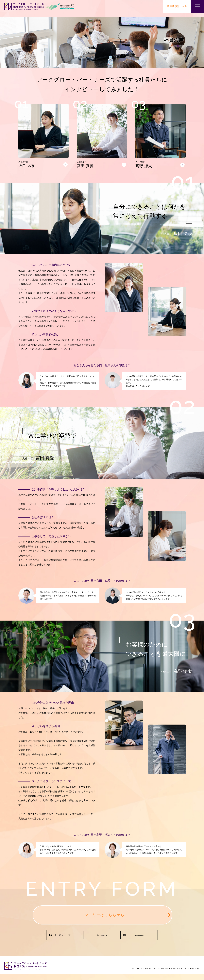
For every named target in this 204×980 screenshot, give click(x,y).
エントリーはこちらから (102, 917)
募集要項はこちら (177, 6)
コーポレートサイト (63, 941)
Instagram (134, 941)
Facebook (97, 941)
